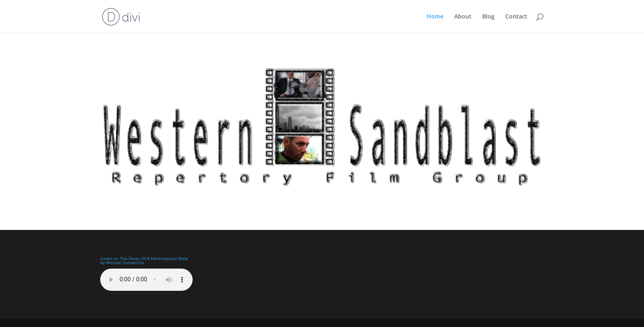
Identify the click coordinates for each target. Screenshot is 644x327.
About (463, 17)
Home (435, 17)
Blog (488, 17)
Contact (516, 17)
